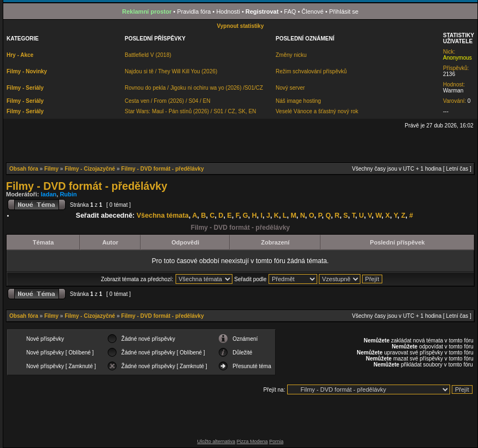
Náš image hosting (298, 101)
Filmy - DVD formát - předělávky (163, 169)
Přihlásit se (344, 11)
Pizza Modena (252, 441)
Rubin (68, 194)
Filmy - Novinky (27, 71)
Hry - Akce (20, 55)
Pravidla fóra (194, 11)
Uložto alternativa (217, 441)
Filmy (51, 169)
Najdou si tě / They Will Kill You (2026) (171, 71)
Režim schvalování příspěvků (311, 71)
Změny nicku (291, 55)
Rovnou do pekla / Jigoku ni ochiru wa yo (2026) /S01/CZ (194, 88)
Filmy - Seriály (25, 88)
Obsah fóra (24, 169)
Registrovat (262, 11)
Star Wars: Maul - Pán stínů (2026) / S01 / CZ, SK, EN (190, 111)
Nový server (290, 88)
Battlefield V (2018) (148, 55)
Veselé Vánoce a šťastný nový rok (317, 111)
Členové (312, 11)
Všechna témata (163, 216)
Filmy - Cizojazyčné (90, 169)
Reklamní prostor (147, 11)
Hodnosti (228, 11)
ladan (49, 194)
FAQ (290, 11)
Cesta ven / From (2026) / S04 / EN (168, 101)
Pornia (276, 441)
